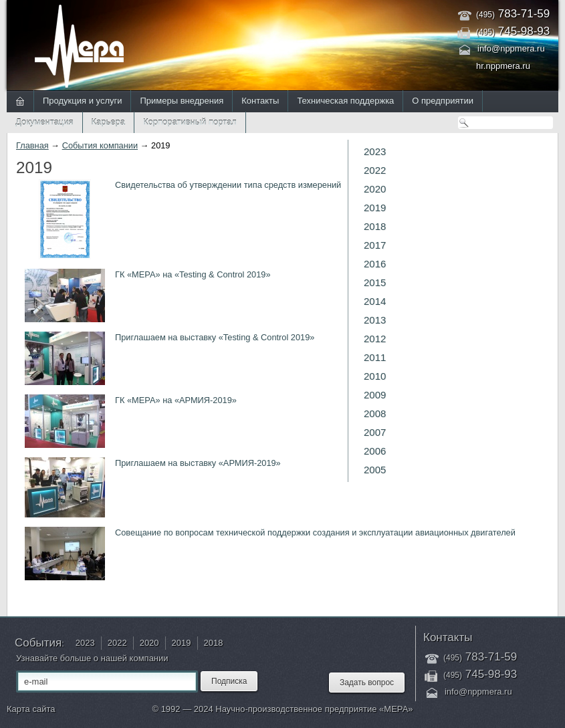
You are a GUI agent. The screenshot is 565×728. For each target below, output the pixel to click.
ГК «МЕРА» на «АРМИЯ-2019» (176, 400)
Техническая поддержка (345, 101)
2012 (375, 339)
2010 (375, 376)
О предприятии (443, 101)
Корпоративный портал (190, 122)
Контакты (260, 101)
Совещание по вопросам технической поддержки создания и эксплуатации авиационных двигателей (315, 532)
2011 (375, 357)
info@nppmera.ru (511, 48)
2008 (375, 413)
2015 (375, 282)
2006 (375, 451)
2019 (375, 208)
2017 (375, 245)
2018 (375, 226)
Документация (44, 122)
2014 (375, 301)
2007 (375, 432)
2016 (375, 264)
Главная (32, 145)
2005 (375, 470)
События (38, 643)
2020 (375, 189)
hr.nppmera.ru (503, 66)
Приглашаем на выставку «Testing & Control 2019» (215, 337)
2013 (375, 320)
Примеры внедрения (182, 101)
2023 (375, 151)
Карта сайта (31, 709)
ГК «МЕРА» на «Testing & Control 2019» (193, 274)
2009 (375, 395)
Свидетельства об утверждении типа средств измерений (228, 185)
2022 (375, 170)
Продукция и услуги (82, 101)
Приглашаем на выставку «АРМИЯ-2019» (198, 463)
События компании (100, 145)
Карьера (109, 122)
